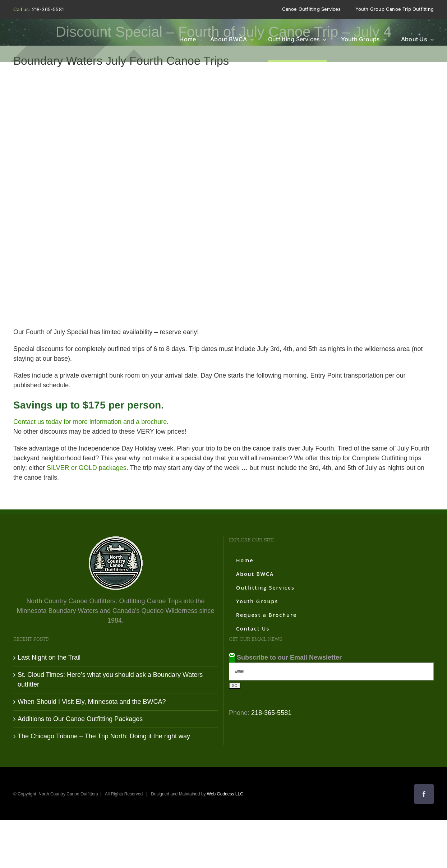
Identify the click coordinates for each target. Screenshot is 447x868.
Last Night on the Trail (49, 657)
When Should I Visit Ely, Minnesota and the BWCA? (92, 702)
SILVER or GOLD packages (87, 468)
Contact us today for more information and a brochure (90, 422)
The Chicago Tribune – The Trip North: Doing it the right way (104, 736)
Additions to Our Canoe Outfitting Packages (80, 719)
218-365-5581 (48, 9)
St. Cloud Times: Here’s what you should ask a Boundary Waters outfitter (110, 680)
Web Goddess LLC (225, 794)
